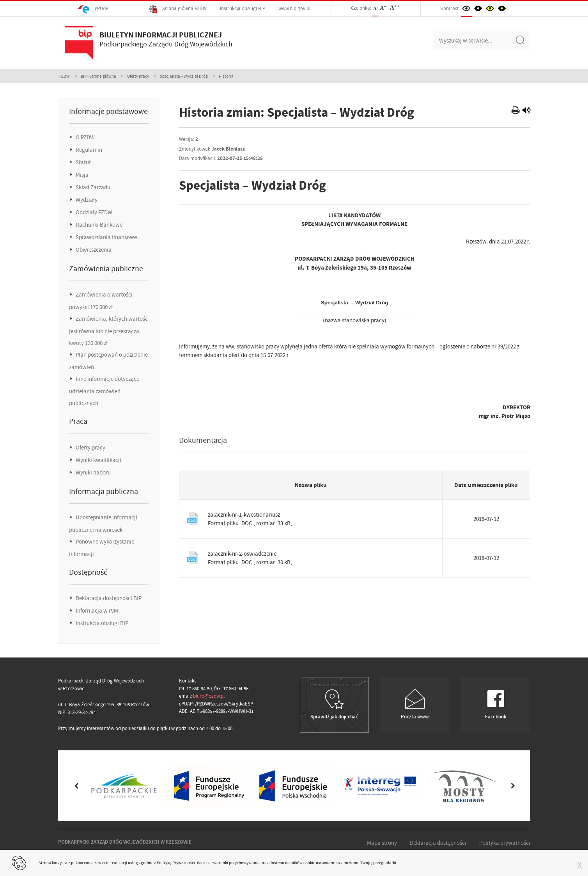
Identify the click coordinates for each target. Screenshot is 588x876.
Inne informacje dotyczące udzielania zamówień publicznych (104, 391)
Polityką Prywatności (176, 863)
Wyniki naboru (93, 473)
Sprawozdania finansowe (106, 237)
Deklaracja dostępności (438, 843)
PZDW (65, 76)
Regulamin (88, 150)
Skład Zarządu (92, 187)
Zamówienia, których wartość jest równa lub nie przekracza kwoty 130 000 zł (108, 331)
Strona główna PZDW (178, 9)
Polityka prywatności (505, 843)
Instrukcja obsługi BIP (243, 8)
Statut (83, 162)
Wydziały (86, 200)
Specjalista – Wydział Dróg (184, 76)
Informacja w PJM (96, 611)
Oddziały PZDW (93, 212)
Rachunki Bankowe (98, 225)
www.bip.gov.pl (294, 8)
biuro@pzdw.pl (209, 696)
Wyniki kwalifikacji (98, 460)
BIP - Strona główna (98, 76)
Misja (81, 175)
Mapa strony (382, 843)
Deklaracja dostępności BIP (108, 598)
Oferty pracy (138, 76)
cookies (91, 863)
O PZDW (85, 137)
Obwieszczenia (93, 250)
